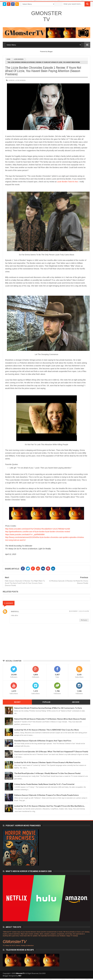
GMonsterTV (46, 16)
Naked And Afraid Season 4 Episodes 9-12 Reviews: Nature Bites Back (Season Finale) (50, 719)
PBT (20, 976)
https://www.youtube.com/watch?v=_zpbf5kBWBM (25, 534)
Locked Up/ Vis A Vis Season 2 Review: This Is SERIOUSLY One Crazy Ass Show (46, 730)
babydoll (15, 612)
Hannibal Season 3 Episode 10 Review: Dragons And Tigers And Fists (43, 741)
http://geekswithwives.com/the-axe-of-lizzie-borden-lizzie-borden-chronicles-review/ (38, 532)
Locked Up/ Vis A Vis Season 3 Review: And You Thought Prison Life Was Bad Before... (50, 806)
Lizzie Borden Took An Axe (67, 182)
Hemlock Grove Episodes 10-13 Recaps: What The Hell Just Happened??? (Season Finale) (51, 751)
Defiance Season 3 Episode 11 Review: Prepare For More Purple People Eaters (47, 795)
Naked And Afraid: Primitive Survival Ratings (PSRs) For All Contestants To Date (48, 708)
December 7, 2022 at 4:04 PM (80, 611)
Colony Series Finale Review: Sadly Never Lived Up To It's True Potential (44, 784)
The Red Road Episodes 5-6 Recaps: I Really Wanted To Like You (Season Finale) (47, 773)
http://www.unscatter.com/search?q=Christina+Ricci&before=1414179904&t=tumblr (38, 529)
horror (11, 80)
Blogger (50, 52)
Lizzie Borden (19, 59)
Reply (85, 620)
